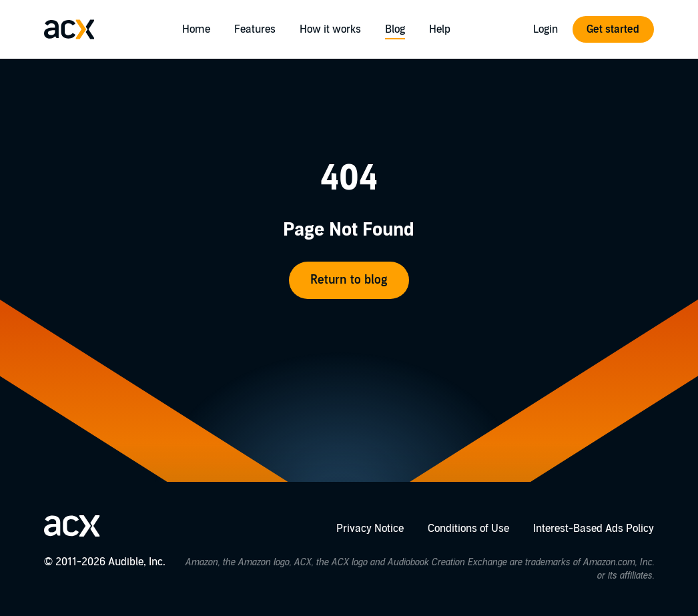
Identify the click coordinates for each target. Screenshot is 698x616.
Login (546, 29)
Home (196, 29)
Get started (613, 29)
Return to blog (349, 280)
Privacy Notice (370, 529)
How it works (330, 29)
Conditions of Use (468, 529)
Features (255, 29)
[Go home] (69, 29)
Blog (395, 29)
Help (440, 29)
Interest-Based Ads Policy (594, 529)
